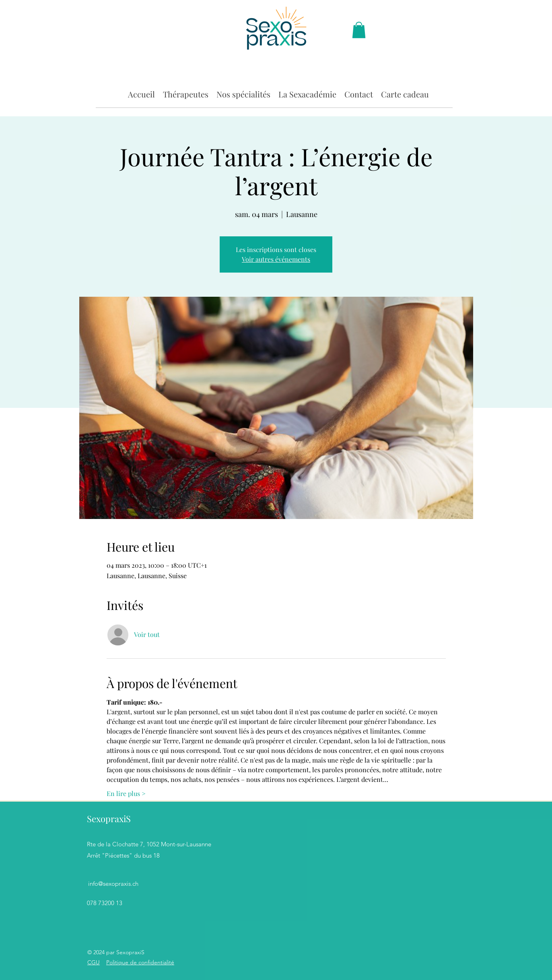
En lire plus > (126, 793)
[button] (186, 93)
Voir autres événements (276, 259)
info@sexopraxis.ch (113, 884)
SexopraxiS (109, 819)
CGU (94, 962)
